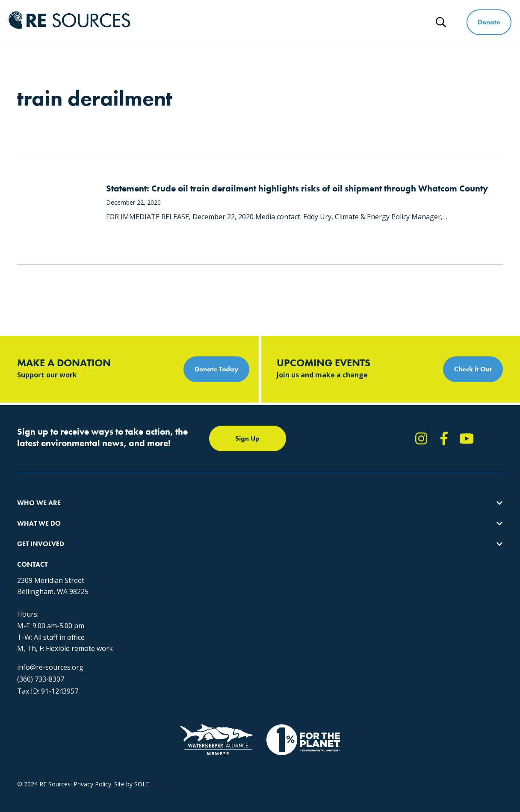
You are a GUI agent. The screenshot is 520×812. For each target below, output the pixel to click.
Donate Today (216, 369)
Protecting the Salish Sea (161, 514)
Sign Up (247, 438)
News (406, 28)
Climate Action (147, 529)
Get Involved (304, 16)
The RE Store (145, 575)
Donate (489, 22)
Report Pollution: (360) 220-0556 (291, 529)
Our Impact (33, 529)
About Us (30, 514)
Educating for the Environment (169, 545)
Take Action (263, 514)
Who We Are (173, 16)
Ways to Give (371, 16)
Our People (33, 545)
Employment (35, 560)
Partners (29, 575)
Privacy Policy (92, 736)
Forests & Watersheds (158, 560)
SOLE (142, 736)
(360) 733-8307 (395, 611)
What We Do (238, 16)
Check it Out (473, 369)
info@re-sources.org (405, 599)
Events (256, 560)
